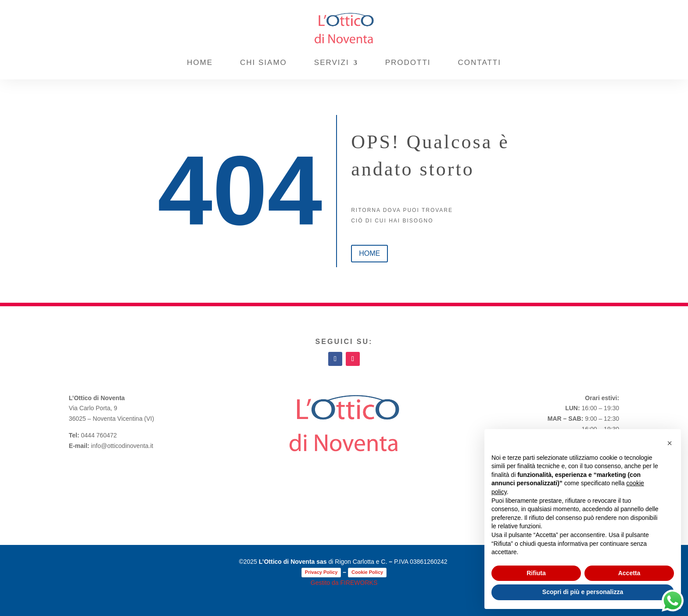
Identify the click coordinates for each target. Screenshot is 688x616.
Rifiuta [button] (536, 573)
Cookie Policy (367, 572)
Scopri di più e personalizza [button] (583, 592)
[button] (670, 443)
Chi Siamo (263, 63)
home (369, 253)
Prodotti (408, 63)
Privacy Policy (321, 572)
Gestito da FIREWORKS (344, 583)
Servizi (332, 63)
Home (200, 63)
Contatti (480, 63)
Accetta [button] (629, 573)
